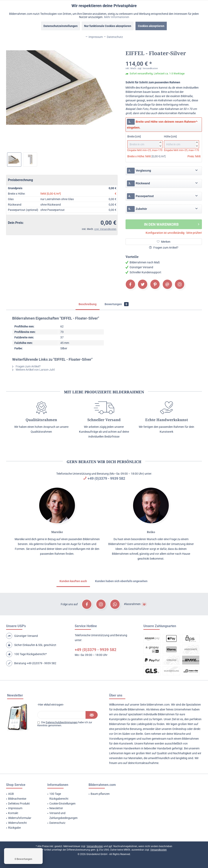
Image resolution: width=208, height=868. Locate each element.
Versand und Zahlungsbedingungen (63, 815)
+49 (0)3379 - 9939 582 (106, 478)
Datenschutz (57, 823)
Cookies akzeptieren (151, 26)
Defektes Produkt (19, 804)
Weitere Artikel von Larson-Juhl (33, 370)
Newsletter (56, 808)
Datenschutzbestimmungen (62, 722)
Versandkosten (95, 846)
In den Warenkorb (172, 224)
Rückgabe (14, 828)
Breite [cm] (145, 142)
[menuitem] (22, 794)
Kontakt (13, 813)
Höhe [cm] (181, 142)
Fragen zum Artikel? (164, 248)
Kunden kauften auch (73, 581)
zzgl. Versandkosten (105, 229)
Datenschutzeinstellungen (61, 26)
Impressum (15, 808)
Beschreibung (88, 304)
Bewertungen (117, 304)
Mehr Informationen (117, 17)
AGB (11, 794)
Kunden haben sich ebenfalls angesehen (121, 581)
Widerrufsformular (20, 818)
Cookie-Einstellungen (62, 804)
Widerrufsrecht (17, 823)
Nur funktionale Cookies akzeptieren (108, 26)
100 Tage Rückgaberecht (59, 796)
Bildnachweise (17, 799)
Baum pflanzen (100, 794)
